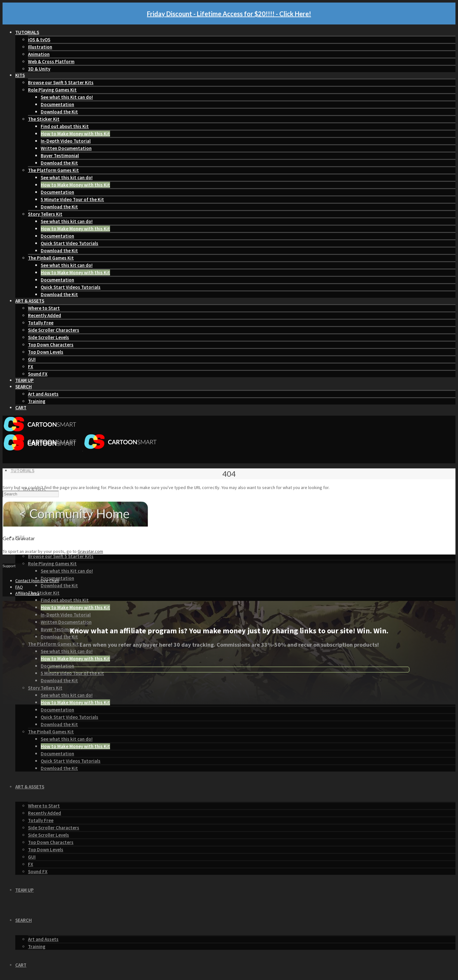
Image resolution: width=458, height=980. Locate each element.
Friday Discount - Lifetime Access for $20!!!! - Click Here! (229, 14)
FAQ (19, 587)
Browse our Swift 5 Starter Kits (61, 82)
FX (31, 367)
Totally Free (41, 323)
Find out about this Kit (65, 126)
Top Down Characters (51, 345)
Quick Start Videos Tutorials (71, 287)
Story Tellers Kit (45, 214)
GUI (32, 359)
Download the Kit (59, 112)
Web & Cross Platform (51, 61)
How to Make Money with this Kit (75, 134)
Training (37, 401)
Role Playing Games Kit (52, 90)
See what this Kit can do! (67, 97)
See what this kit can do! (67, 177)
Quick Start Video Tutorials (69, 243)
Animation (39, 54)
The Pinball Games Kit (51, 258)
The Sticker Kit (44, 119)
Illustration (40, 47)
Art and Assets (43, 394)
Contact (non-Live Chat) (37, 581)
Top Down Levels (46, 352)
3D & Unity (39, 69)
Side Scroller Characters (54, 330)
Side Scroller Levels (49, 337)
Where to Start (44, 308)
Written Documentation (66, 148)
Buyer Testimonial (60, 156)
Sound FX (38, 374)
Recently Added (45, 315)
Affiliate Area (27, 593)
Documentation (57, 104)
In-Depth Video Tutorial (66, 141)
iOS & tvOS (39, 40)
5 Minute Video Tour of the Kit (72, 199)
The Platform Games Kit (53, 170)
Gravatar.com (90, 551)
